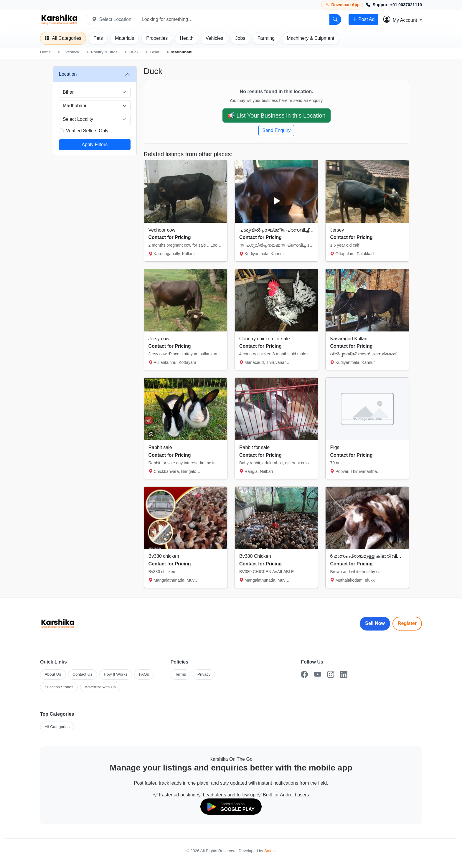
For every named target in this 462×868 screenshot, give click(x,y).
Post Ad (363, 19)
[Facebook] (304, 675)
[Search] (335, 19)
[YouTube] (318, 675)
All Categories (57, 727)
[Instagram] (331, 675)
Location (68, 74)
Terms (180, 674)
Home (45, 52)
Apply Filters (95, 145)
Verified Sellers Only (87, 131)
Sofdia (270, 851)
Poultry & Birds (104, 52)
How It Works (116, 674)
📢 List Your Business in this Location (277, 115)
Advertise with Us (100, 687)
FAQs (144, 674)
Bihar (155, 52)
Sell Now (375, 623)
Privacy (204, 674)
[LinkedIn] (344, 675)
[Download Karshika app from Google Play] (342, 5)
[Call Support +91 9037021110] (394, 5)
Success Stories (59, 687)
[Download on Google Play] (231, 807)
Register (407, 623)
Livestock (71, 52)
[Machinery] (310, 38)
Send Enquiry (276, 130)
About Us (53, 674)
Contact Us (82, 674)
